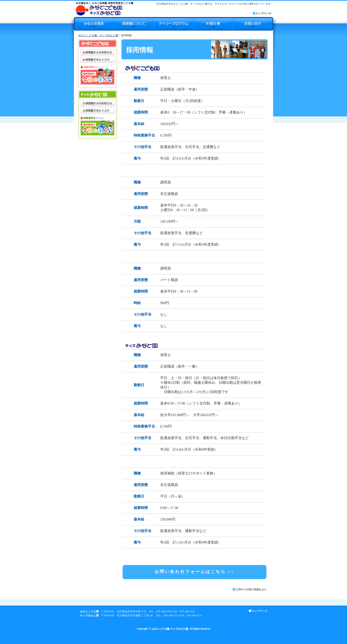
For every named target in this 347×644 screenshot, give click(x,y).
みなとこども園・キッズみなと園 (98, 35)
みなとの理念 (94, 24)
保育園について (134, 24)
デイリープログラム (173, 24)
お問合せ (253, 24)
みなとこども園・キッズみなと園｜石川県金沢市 (104, 9)
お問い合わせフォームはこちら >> (195, 572)
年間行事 (213, 24)
